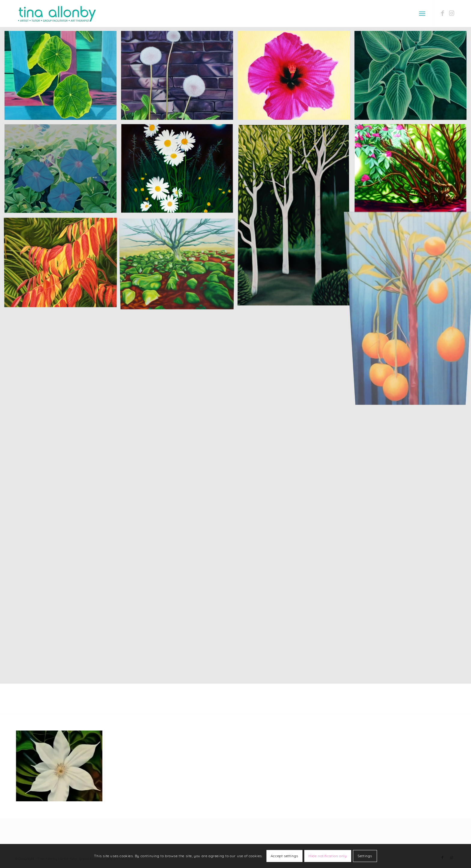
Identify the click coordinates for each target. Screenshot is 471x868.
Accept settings (284, 856)
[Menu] (422, 14)
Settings (365, 856)
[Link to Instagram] (451, 13)
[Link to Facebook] (442, 13)
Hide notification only (328, 856)
